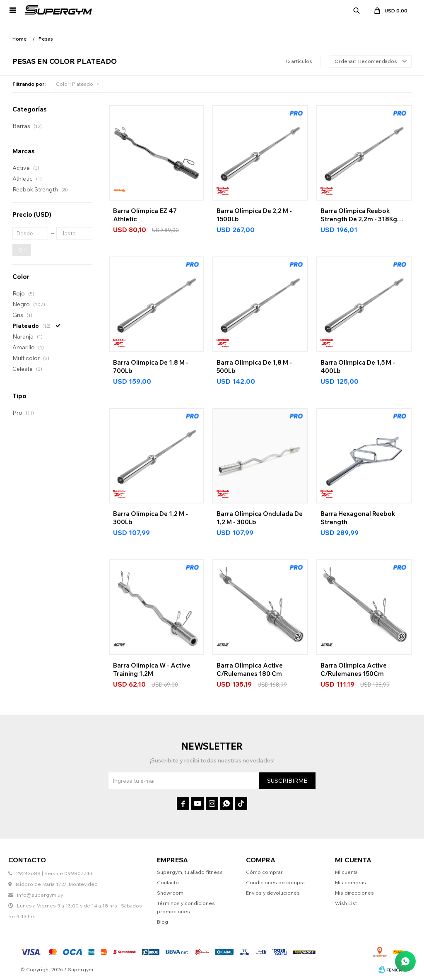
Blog (163, 922)
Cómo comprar (264, 872)
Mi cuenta (346, 872)
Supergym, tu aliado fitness (190, 872)
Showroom (170, 893)
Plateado (75, 84)
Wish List (346, 903)
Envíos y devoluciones (273, 893)
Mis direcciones (354, 893)
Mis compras (351, 882)
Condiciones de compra (275, 882)
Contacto (168, 882)
